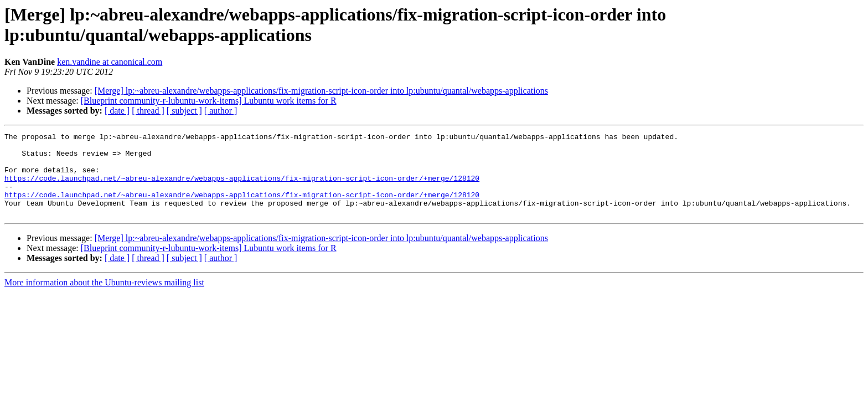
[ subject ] (184, 111)
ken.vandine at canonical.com (110, 62)
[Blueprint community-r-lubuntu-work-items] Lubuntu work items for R (209, 101)
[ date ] (117, 111)
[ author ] (221, 111)
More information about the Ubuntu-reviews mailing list (104, 299)
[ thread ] (148, 111)
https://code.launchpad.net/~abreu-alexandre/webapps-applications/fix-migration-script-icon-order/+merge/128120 (242, 188)
